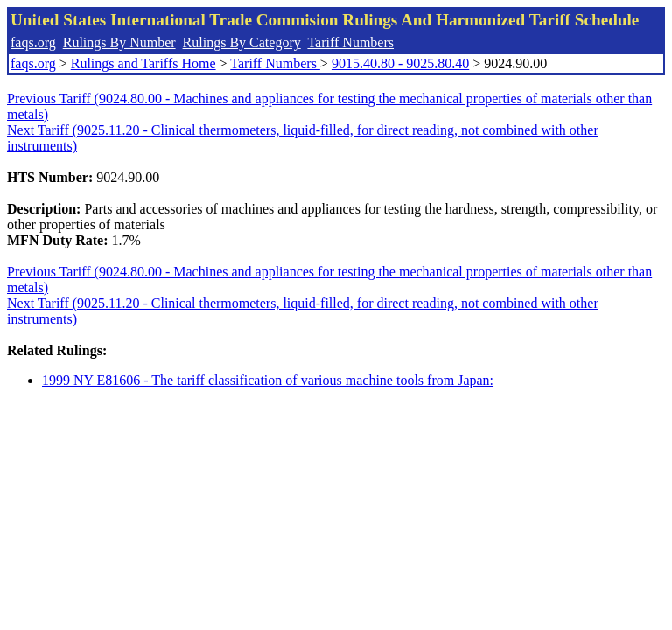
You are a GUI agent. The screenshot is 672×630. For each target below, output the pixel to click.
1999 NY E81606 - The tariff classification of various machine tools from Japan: (268, 380)
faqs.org (33, 42)
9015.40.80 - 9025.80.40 (400, 63)
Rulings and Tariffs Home (143, 63)
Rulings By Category (242, 42)
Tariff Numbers (350, 42)
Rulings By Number (119, 42)
